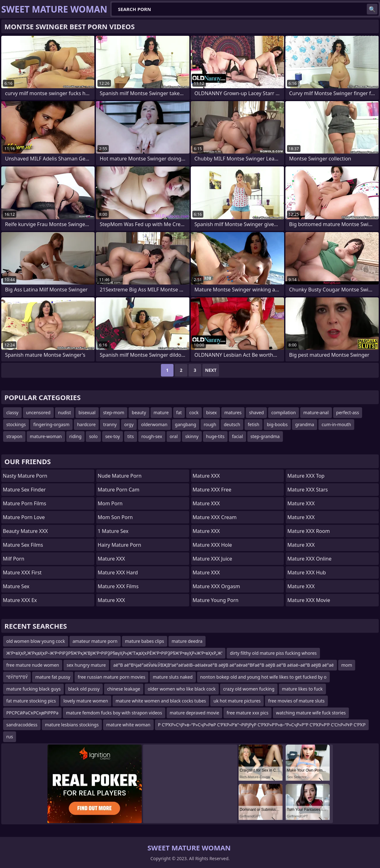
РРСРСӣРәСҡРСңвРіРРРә (32, 713)
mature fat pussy (53, 677)
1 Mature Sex (113, 531)
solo (93, 436)
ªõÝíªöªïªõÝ (17, 677)
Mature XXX (111, 559)
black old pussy (84, 689)
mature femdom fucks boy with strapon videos (114, 713)
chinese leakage (124, 689)
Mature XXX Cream (215, 517)
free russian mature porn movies (111, 677)
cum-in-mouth (336, 424)
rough (210, 424)
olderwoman (154, 424)
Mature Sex (16, 586)
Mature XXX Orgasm (216, 586)
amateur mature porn (95, 641)
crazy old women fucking (249, 689)
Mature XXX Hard (118, 572)
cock (194, 412)
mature (161, 412)
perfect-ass (348, 412)
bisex (212, 412)
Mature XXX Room (308, 531)
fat (179, 412)
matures (233, 412)
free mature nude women (33, 665)
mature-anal (316, 412)
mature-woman (46, 436)
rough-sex (152, 436)
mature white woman (128, 725)
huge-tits (215, 436)
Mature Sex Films (23, 545)
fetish (253, 424)
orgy (129, 424)
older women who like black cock (182, 689)
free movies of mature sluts (296, 701)
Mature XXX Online (309, 559)
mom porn (110, 503)
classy (12, 412)
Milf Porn (14, 559)
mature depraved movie (194, 713)
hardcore (86, 424)
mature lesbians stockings (72, 725)
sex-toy (113, 436)
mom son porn (115, 517)
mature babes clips (145, 641)
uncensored (38, 412)
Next (211, 370)
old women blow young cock (36, 641)
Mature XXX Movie (309, 600)
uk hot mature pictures (237, 701)
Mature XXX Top (306, 476)
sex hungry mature (86, 665)
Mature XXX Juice (212, 559)
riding (76, 436)
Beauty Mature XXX (25, 531)
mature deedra (187, 641)
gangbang (186, 424)
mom (347, 665)
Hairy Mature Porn (119, 545)
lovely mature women (86, 701)
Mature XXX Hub (307, 572)
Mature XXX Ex (20, 600)
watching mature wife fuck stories (311, 713)
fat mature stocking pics (31, 701)
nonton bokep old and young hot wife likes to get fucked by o (263, 677)
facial (237, 436)
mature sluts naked (173, 677)
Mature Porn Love (24, 517)
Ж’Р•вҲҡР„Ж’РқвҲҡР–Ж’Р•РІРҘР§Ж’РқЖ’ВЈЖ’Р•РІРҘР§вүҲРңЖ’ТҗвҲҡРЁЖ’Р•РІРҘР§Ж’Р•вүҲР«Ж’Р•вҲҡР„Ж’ (114, 653)
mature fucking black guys (33, 689)
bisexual (87, 412)
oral (174, 436)
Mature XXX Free (212, 490)
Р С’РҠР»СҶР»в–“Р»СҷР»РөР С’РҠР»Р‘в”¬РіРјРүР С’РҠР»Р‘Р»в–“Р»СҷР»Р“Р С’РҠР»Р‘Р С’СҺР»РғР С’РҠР (262, 725)
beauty (139, 412)
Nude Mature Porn (120, 476)
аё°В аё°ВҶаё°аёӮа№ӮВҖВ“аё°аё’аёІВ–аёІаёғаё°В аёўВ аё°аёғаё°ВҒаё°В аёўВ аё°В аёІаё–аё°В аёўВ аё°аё (224, 665)
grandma (305, 424)
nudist (65, 412)
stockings (16, 424)
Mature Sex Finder (24, 490)
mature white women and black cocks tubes (161, 701)
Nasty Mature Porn (25, 476)
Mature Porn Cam (119, 490)
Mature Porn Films (25, 503)
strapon (14, 436)
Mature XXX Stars (308, 490)
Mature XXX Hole (212, 545)
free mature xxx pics (248, 713)
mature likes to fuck (302, 689)
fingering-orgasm (51, 424)
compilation (284, 412)
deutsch (232, 424)
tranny (110, 424)
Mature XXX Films (118, 586)
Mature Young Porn (216, 600)
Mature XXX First (22, 572)
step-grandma (265, 436)
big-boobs (277, 424)
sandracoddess (22, 725)
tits (130, 436)
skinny (192, 436)
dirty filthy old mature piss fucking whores (273, 653)
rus (10, 737)
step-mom (114, 412)
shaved (256, 412)
